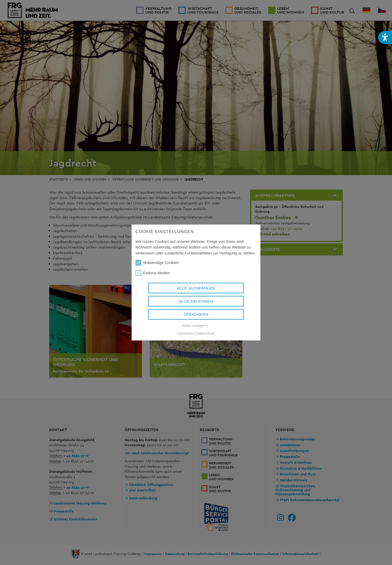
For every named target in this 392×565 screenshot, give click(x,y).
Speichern (196, 314)
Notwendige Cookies (157, 263)
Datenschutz (206, 333)
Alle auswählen (196, 288)
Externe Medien (153, 273)
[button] (385, 37)
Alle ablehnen (196, 301)
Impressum (185, 333)
